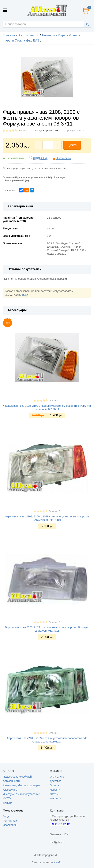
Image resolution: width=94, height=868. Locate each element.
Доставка (56, 781)
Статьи (54, 794)
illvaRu (58, 862)
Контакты (56, 798)
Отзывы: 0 (24, 131)
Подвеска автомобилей (17, 777)
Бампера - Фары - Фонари (61, 35)
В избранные (40, 158)
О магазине (57, 777)
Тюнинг (7, 803)
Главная (9, 35)
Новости (55, 790)
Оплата (55, 785)
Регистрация (11, 821)
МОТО (7, 798)
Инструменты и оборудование (21, 794)
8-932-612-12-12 (60, 824)
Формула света (52, 131)
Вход (25, 295)
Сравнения (10, 825)
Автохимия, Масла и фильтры (21, 785)
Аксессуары (10, 790)
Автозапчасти (28, 35)
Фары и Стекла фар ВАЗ (21, 40)
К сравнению (64, 158)
